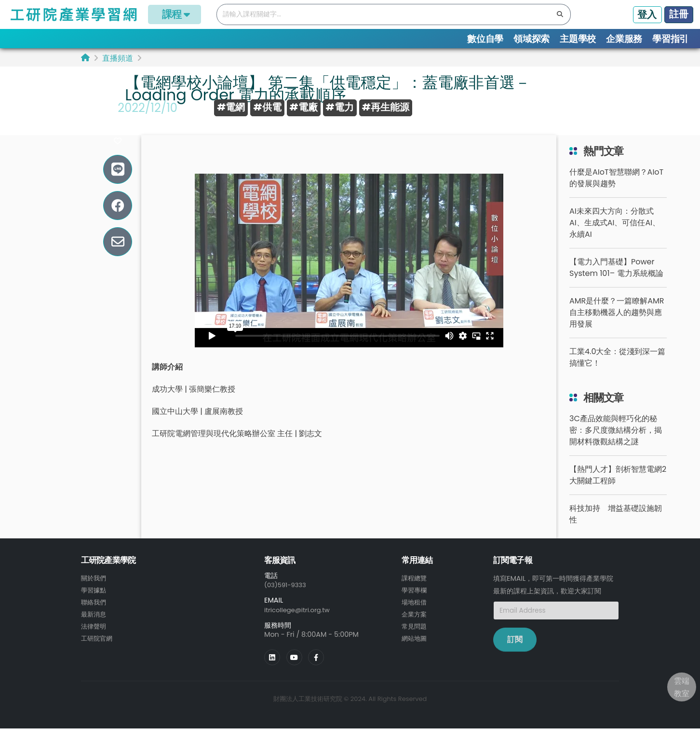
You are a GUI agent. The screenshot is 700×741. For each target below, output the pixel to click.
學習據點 (94, 603)
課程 (175, 14)
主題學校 (578, 39)
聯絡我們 (94, 615)
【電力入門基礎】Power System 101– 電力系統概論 (616, 281)
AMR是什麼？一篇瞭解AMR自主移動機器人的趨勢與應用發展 (617, 326)
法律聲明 (94, 638)
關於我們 (94, 591)
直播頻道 (118, 58)
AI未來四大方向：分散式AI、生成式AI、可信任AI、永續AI (615, 236)
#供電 (267, 107)
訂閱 (515, 653)
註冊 (679, 14)
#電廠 (304, 107)
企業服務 (624, 39)
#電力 (340, 107)
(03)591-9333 (287, 598)
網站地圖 (415, 649)
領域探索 (532, 39)
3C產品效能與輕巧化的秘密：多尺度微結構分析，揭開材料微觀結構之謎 (616, 444)
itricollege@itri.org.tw (300, 623)
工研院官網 (98, 649)
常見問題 (415, 638)
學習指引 (670, 39)
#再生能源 (386, 107)
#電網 (231, 107)
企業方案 (415, 626)
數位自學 (485, 39)
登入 (647, 14)
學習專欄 (415, 603)
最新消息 (94, 626)
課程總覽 (415, 591)
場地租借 (415, 615)
